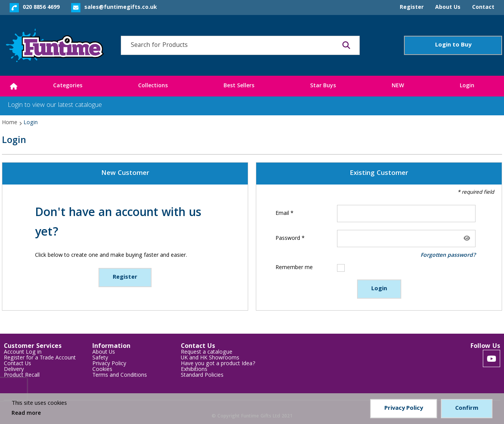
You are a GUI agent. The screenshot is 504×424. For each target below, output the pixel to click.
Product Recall (22, 376)
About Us (104, 353)
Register (125, 278)
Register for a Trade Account (40, 358)
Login (379, 289)
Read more (26, 414)
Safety (100, 358)
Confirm (467, 409)
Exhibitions (194, 370)
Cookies (102, 370)
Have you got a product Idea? (218, 364)
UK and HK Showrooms (210, 358)
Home (10, 123)
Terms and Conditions (120, 376)
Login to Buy (453, 45)
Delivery (14, 370)
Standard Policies (202, 376)
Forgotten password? (448, 256)
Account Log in (23, 353)
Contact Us (18, 364)
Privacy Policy (109, 364)
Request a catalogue (207, 353)
